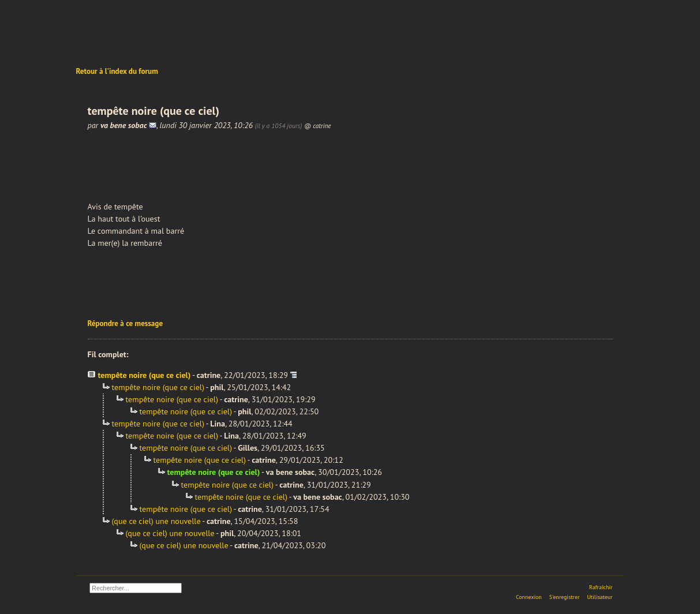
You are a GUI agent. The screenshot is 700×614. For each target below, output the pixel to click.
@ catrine (318, 126)
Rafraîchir (601, 587)
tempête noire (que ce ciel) (145, 375)
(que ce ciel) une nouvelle (156, 521)
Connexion (529, 597)
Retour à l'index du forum (117, 71)
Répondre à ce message (126, 323)
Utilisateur (600, 597)
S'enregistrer (565, 597)
